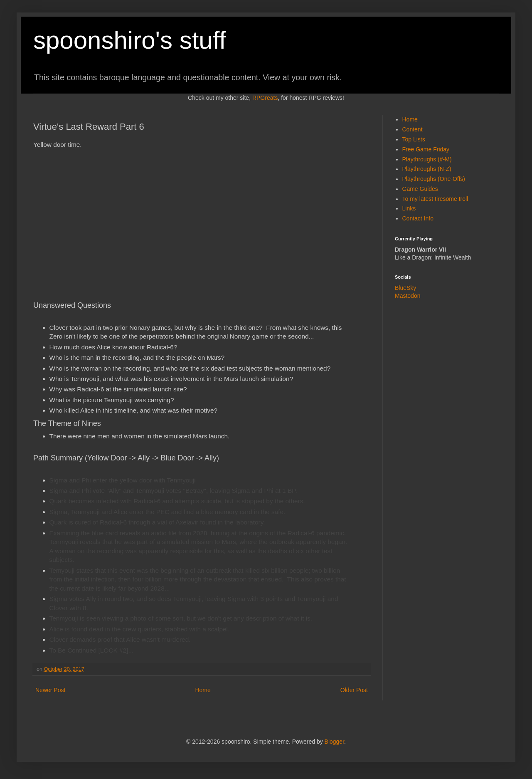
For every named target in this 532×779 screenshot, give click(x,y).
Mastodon (408, 296)
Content (413, 129)
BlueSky (405, 288)
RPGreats (265, 98)
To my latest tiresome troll (435, 199)
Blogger (334, 742)
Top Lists (414, 139)
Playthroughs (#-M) (427, 159)
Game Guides (420, 189)
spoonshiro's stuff (130, 40)
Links (409, 208)
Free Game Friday (426, 149)
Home (203, 690)
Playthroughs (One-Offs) (434, 179)
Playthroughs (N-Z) (427, 169)
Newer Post (50, 690)
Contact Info (418, 218)
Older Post (354, 690)
